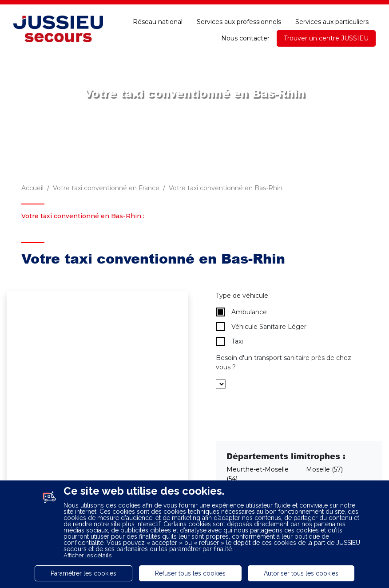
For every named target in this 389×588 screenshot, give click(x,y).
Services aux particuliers (332, 22)
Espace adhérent (183, 8)
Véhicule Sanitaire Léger (261, 327)
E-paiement (242, 8)
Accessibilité (355, 8)
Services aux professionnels (239, 22)
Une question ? (298, 8)
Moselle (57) (324, 469)
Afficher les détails (87, 555)
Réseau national (158, 22)
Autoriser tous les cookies (301, 573)
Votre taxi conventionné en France (106, 188)
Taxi (229, 341)
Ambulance (241, 312)
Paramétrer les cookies (83, 573)
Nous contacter (245, 38)
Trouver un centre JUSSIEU (326, 38)
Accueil (32, 188)
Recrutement (121, 8)
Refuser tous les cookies (190, 573)
